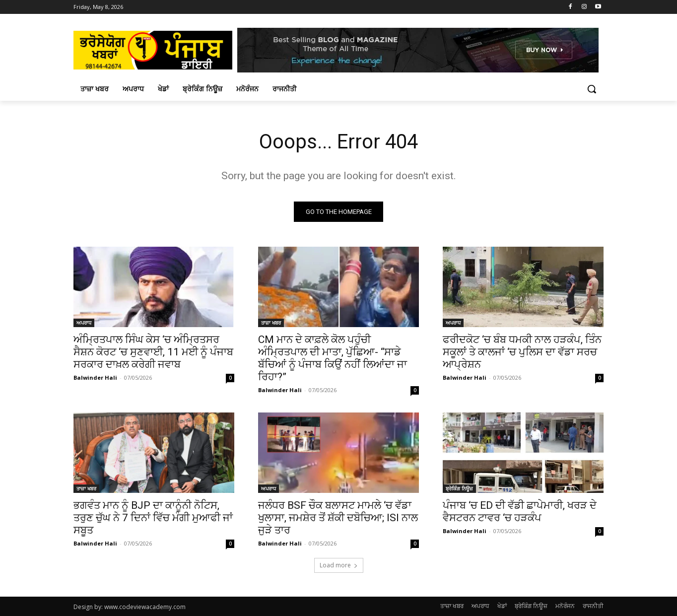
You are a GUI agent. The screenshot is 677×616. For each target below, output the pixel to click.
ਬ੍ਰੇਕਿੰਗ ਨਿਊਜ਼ (459, 488)
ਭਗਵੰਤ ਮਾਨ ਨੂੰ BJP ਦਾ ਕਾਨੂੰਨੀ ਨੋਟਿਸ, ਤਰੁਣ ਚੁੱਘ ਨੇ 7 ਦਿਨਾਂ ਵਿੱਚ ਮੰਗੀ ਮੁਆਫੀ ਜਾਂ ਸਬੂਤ (153, 518)
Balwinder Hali (95, 377)
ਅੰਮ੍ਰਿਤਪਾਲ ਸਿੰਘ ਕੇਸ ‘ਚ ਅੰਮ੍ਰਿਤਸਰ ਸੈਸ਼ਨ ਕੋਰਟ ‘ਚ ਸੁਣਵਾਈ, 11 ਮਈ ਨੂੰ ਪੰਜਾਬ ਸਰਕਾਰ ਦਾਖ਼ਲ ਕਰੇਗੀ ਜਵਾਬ (153, 352)
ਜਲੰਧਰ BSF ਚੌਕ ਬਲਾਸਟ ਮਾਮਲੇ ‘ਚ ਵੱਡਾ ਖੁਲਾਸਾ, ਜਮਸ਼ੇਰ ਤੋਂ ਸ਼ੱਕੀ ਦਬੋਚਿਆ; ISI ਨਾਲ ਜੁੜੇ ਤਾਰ (338, 518)
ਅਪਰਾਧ (84, 323)
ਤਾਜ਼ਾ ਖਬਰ (271, 323)
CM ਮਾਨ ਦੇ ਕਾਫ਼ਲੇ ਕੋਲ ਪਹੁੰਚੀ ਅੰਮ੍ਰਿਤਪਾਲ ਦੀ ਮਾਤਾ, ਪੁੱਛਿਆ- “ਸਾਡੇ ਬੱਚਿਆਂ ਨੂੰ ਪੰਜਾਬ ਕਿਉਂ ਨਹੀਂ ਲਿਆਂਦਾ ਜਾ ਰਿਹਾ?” (333, 358)
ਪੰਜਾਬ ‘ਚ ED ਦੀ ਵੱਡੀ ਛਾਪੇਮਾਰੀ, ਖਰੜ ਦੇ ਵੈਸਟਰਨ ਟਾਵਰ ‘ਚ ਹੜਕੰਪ (520, 512)
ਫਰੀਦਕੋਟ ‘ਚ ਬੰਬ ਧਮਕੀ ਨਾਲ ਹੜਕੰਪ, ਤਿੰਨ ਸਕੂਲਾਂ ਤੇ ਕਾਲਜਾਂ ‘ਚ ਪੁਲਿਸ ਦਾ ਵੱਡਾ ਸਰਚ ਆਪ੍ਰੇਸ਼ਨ (522, 352)
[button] (592, 89)
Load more (339, 565)
